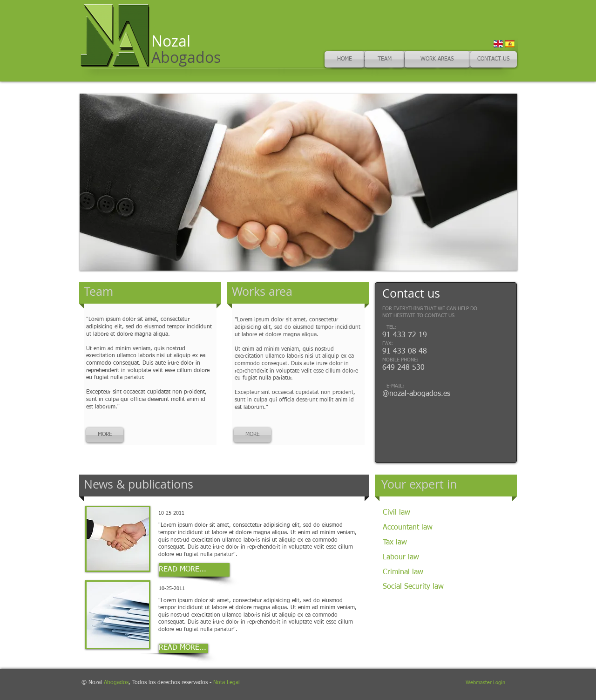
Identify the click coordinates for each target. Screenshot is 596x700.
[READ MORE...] (194, 570)
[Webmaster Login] (485, 683)
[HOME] (344, 59)
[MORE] (105, 435)
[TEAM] (384, 59)
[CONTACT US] (494, 59)
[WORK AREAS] (437, 59)
